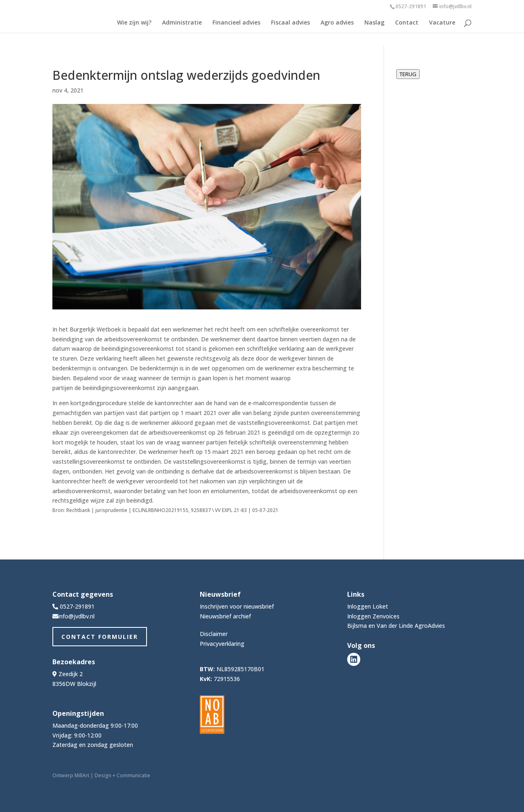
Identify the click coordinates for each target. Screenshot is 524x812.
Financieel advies (236, 23)
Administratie (182, 23)
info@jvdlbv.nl (76, 616)
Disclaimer (214, 634)
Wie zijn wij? (134, 23)
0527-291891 (411, 6)
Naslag (374, 23)
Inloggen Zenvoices (373, 616)
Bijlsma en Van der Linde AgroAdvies (396, 626)
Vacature (442, 23)
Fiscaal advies (290, 23)
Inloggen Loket (368, 606)
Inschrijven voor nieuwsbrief (237, 606)
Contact (407, 23)
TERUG (408, 74)
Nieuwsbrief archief (225, 616)
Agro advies (337, 23)
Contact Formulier (100, 637)
